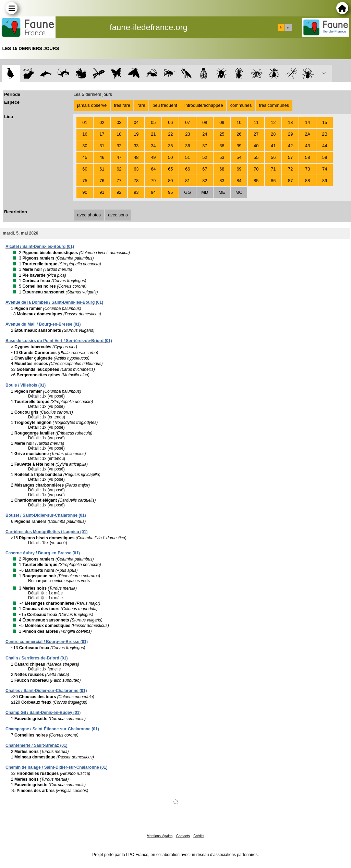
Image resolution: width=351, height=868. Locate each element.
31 (102, 146)
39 (239, 146)
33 (136, 146)
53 (222, 157)
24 (205, 134)
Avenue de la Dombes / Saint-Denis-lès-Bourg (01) (54, 302)
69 (239, 169)
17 (102, 134)
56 (273, 157)
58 (307, 157)
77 (119, 181)
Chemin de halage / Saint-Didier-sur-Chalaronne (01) (56, 767)
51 (187, 157)
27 (256, 134)
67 (205, 169)
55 (256, 157)
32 (119, 146)
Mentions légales (160, 836)
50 (170, 157)
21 (153, 134)
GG (187, 192)
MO (239, 192)
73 (307, 169)
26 (239, 134)
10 (239, 122)
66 (187, 169)
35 (170, 146)
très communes (274, 105)
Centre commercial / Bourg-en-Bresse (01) (47, 642)
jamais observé (92, 105)
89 (325, 181)
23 (187, 134)
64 (153, 169)
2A (307, 134)
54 (239, 157)
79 (153, 181)
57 (290, 157)
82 (205, 181)
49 (153, 157)
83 (222, 181)
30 (85, 146)
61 (102, 169)
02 (102, 122)
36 (187, 146)
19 (136, 134)
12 (273, 122)
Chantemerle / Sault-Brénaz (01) (37, 745)
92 (119, 192)
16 (85, 134)
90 (85, 192)
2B (325, 134)
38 (222, 146)
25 (222, 134)
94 (153, 192)
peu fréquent (165, 105)
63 (136, 169)
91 (102, 192)
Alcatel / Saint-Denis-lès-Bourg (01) (40, 247)
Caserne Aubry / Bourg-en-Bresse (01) (43, 553)
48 (136, 157)
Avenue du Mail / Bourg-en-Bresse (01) (43, 324)
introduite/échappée (204, 105)
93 (136, 192)
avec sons (118, 215)
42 (290, 146)
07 (187, 122)
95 (170, 192)
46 (102, 157)
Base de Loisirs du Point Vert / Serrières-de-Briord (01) (59, 341)
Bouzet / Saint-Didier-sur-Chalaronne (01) (46, 515)
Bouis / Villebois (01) (26, 385)
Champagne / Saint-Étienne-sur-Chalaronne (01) (52, 729)
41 (273, 146)
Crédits (199, 836)
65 (170, 169)
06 (170, 122)
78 (136, 181)
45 (85, 157)
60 (85, 169)
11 (256, 122)
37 (205, 146)
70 (256, 169)
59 (325, 157)
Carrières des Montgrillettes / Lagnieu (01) (46, 532)
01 (85, 122)
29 (290, 134)
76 (102, 181)
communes (241, 105)
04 (136, 122)
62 (119, 169)
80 (170, 181)
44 (325, 146)
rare (141, 105)
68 (222, 169)
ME (222, 192)
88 (307, 181)
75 (85, 181)
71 (273, 169)
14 (307, 122)
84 (239, 181)
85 (256, 181)
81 (187, 181)
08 (205, 122)
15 (325, 122)
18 (119, 134)
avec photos (89, 215)
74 (325, 169)
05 (153, 122)
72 (290, 169)
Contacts (183, 836)
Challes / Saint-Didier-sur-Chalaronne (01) (46, 691)
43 (307, 146)
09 (222, 122)
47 (119, 157)
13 (290, 122)
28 (273, 134)
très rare (122, 105)
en (288, 27)
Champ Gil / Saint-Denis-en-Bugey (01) (43, 713)
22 (170, 134)
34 (153, 146)
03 (119, 122)
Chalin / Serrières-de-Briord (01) (37, 658)
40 (256, 146)
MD (205, 192)
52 (205, 157)
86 (273, 181)
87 (290, 181)
